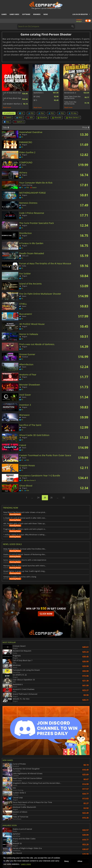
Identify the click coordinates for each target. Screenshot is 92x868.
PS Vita (73, 113)
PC (21, 113)
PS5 (31, 113)
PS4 (41, 113)
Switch (8, 117)
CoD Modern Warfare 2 (12, 104)
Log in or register (80, 14)
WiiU (19, 117)
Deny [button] (66, 861)
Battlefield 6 (38, 93)
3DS (30, 117)
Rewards (37, 14)
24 (38, 498)
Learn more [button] (26, 864)
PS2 (61, 113)
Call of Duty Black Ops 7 (12, 94)
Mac (7, 122)
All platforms (9, 113)
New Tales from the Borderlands (72, 97)
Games (4, 14)
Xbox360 (57, 117)
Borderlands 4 (70, 93)
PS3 (51, 113)
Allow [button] (80, 861)
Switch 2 (19, 122)
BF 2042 (37, 97)
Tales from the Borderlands (70, 103)
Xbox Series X (73, 117)
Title (6, 127)
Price (86, 127)
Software (26, 14)
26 (51, 498)
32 (64, 498)
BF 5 (35, 100)
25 (45, 498)
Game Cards (14, 14)
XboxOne (42, 117)
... (32, 498)
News (46, 14)
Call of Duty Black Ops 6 (12, 99)
